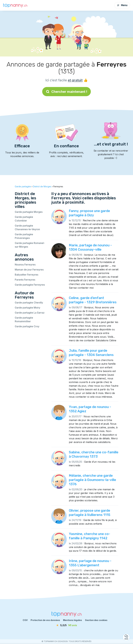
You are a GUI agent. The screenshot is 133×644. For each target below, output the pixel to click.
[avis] (67, 625)
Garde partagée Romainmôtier (24, 319)
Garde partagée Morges (29, 212)
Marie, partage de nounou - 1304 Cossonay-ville (90, 247)
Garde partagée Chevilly (29, 303)
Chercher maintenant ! (66, 92)
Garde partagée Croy (27, 326)
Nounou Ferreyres (25, 265)
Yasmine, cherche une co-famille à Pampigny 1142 (90, 536)
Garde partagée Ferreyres (30, 285)
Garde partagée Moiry (27, 308)
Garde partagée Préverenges (24, 236)
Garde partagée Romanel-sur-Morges (30, 245)
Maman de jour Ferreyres (29, 270)
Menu (122, 5)
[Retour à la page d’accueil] (15, 5)
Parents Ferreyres (25, 280)
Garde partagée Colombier (24, 219)
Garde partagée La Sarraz (30, 313)
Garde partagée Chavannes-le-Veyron (27, 227)
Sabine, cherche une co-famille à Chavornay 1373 (94, 454)
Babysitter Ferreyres (27, 275)
